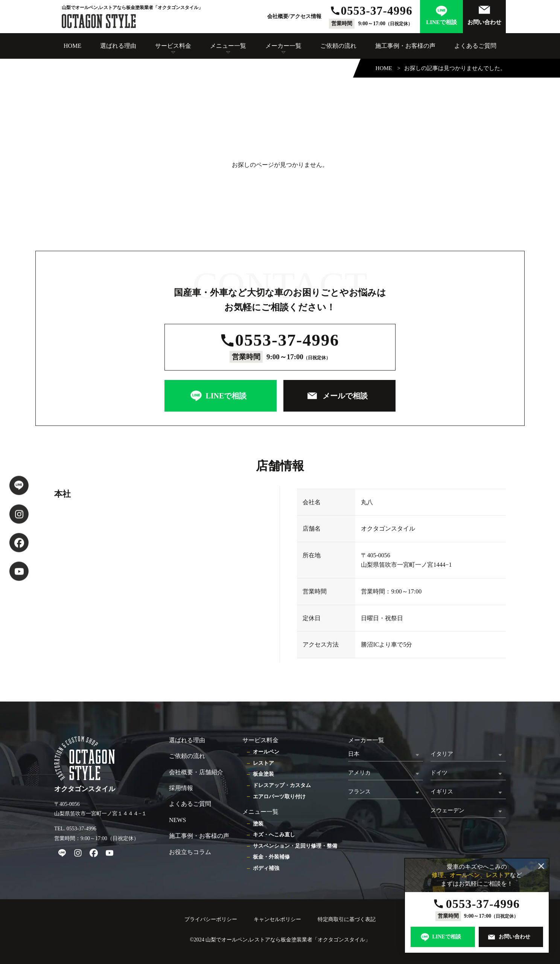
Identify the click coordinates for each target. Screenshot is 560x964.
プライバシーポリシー (211, 919)
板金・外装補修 (271, 857)
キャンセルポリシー (277, 919)
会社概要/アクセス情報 (294, 17)
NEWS (177, 820)
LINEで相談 (441, 22)
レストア (263, 763)
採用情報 (181, 788)
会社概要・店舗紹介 (196, 772)
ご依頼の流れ (338, 46)
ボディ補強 (266, 868)
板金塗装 (263, 774)
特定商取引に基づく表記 (347, 919)
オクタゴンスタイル (341, 940)
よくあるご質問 (475, 46)
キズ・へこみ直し (274, 835)
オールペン (266, 752)
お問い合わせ (484, 22)
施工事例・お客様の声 (405, 46)
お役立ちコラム (190, 852)
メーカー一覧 (283, 46)
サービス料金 (173, 46)
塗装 (258, 824)
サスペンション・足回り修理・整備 (295, 846)
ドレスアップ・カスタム (282, 785)
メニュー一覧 (228, 46)
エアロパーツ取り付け (279, 797)
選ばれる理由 (118, 46)
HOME (72, 46)
